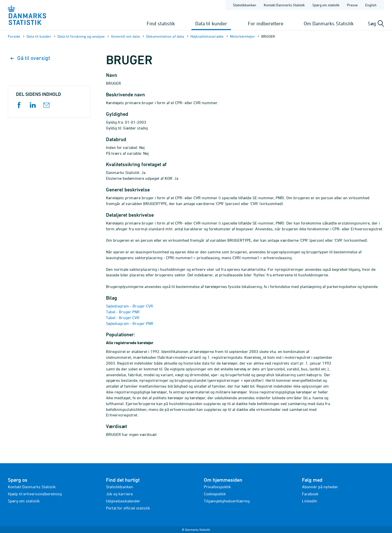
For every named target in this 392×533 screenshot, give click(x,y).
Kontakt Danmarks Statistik (32, 487)
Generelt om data (125, 36)
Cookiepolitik (215, 494)
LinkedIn (310, 501)
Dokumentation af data (165, 36)
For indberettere (266, 23)
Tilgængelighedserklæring (227, 501)
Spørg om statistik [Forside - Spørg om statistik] (326, 5)
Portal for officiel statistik (128, 508)
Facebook (310, 494)
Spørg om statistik (24, 501)
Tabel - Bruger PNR (123, 312)
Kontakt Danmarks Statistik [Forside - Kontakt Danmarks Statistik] (284, 5)
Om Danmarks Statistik (329, 23)
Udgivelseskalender (123, 501)
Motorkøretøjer (242, 36)
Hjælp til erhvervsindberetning (35, 494)
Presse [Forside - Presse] (352, 5)
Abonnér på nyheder (320, 487)
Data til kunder (211, 23)
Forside (14, 36)
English (371, 5)
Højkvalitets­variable (207, 36)
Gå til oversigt (30, 58)
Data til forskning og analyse (81, 36)
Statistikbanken (245, 5)
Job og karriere (119, 494)
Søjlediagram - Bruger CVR (129, 306)
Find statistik (161, 23)
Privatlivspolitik (217, 487)
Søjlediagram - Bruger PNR (130, 323)
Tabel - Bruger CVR (123, 318)
